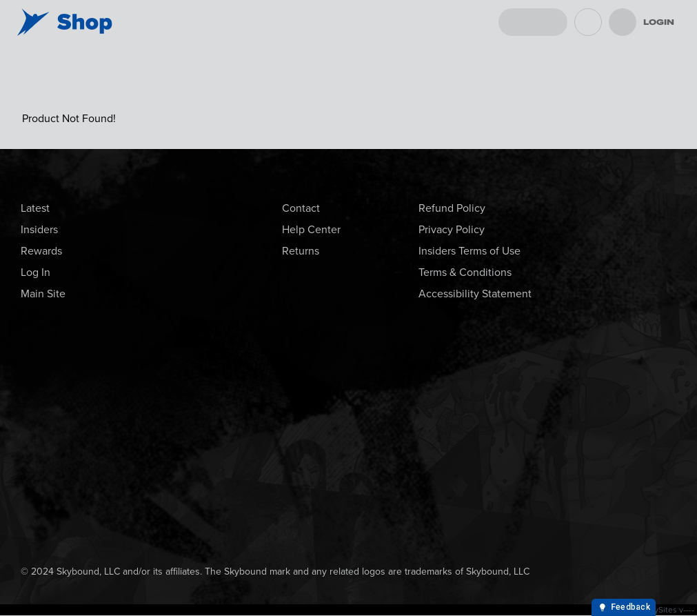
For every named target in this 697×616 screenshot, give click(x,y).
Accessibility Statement (475, 294)
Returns (301, 251)
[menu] (623, 22)
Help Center (311, 229)
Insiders (39, 229)
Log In (36, 272)
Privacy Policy (452, 229)
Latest (35, 208)
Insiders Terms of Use (469, 251)
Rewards (41, 251)
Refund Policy (452, 208)
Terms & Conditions (465, 272)
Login (659, 22)
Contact (301, 208)
